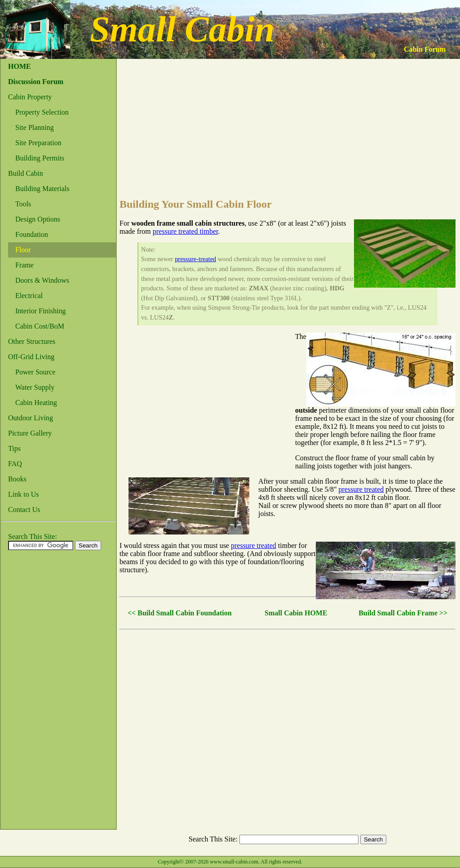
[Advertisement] (37, 692)
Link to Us (23, 494)
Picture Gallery (30, 433)
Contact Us (24, 510)
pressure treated (361, 489)
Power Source (35, 372)
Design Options (38, 219)
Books (17, 479)
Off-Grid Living (31, 357)
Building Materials (42, 189)
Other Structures (32, 341)
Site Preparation (38, 143)
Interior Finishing (40, 311)
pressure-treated (195, 259)
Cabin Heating (36, 403)
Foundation (32, 234)
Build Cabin (26, 173)
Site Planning (35, 127)
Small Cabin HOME (296, 613)
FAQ (15, 464)
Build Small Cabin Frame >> (403, 613)
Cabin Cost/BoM (40, 326)
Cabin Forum (425, 49)
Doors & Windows (42, 280)
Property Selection (42, 112)
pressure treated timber (186, 231)
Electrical (29, 296)
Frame (24, 265)
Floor (23, 250)
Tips (14, 448)
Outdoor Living (31, 418)
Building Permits (40, 158)
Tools (23, 204)
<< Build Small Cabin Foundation (180, 613)
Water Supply (35, 387)
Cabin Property (30, 97)
